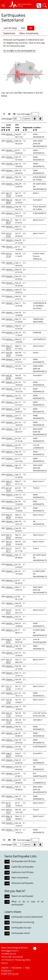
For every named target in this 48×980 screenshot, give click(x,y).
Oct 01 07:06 (9, 235)
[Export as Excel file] (35, 119)
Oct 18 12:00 (9, 701)
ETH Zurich (13, 974)
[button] (3, 5)
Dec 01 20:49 (9, 543)
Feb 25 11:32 (9, 714)
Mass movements (29, 33)
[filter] (4, 130)
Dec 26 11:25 (9, 721)
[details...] (10, 134)
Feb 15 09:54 (9, 536)
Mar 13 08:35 (9, 221)
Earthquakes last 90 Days (24, 861)
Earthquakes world (21, 933)
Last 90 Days (10, 28)
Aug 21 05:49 (9, 755)
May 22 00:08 (9, 201)
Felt (23, 28)
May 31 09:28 (9, 516)
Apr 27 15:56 (9, 194)
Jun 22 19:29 (9, 489)
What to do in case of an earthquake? (28, 903)
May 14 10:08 (9, 818)
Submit (27, 119)
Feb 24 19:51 (9, 811)
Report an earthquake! (22, 896)
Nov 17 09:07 (9, 661)
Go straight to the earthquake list (19, 51)
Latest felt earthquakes (23, 867)
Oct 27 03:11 (9, 550)
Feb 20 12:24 (9, 255)
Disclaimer (17, 968)
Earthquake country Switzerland (27, 917)
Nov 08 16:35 (9, 354)
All (31, 28)
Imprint (5, 968)
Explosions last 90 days (23, 872)
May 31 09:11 (9, 483)
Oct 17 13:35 (9, 688)
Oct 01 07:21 (9, 611)
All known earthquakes (22, 883)
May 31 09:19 (9, 347)
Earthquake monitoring (23, 922)
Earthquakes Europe (21, 928)
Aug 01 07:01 (9, 641)
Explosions (9, 33)
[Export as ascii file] (40, 119)
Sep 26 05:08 (9, 377)
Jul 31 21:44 (8, 804)
